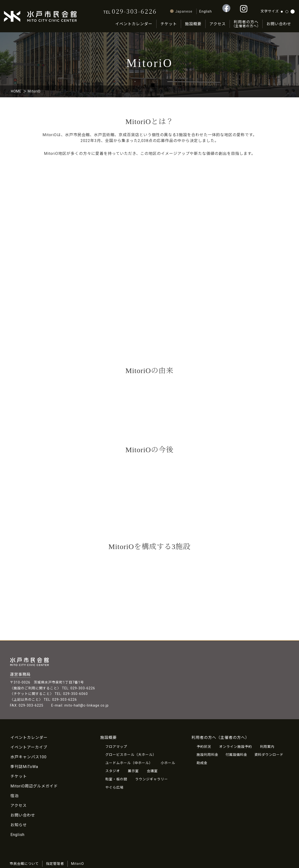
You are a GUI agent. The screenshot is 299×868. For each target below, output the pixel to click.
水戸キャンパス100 (29, 757)
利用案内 (267, 747)
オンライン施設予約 (236, 747)
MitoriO (78, 864)
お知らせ (19, 825)
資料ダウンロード (269, 755)
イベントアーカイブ (29, 747)
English (17, 835)
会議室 (152, 771)
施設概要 (193, 24)
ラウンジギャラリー (152, 779)
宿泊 (15, 796)
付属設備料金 (236, 755)
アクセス (218, 24)
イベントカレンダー (134, 24)
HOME (16, 91)
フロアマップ (116, 747)
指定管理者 (55, 864)
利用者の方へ (246, 24)
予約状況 (204, 747)
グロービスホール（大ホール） (131, 755)
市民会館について (24, 864)
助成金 (202, 763)
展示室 (133, 771)
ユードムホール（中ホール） (129, 763)
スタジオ (113, 771)
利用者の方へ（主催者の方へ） (220, 738)
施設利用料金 (208, 755)
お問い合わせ (279, 24)
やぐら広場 (114, 787)
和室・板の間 (116, 779)
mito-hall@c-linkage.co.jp (87, 705)
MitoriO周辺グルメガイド (34, 786)
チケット (169, 24)
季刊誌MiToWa (24, 767)
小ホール (168, 763)
